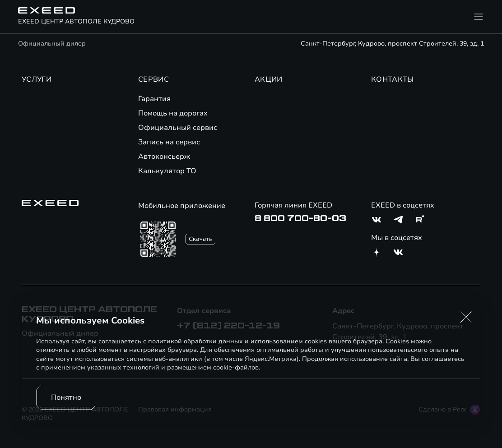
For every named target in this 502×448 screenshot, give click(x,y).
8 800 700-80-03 (300, 218)
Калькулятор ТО (167, 171)
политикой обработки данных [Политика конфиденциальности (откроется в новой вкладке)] (195, 341)
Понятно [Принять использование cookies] (66, 397)
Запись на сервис (169, 142)
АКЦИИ (269, 79)
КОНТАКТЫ (393, 79)
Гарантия (154, 99)
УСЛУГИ (37, 79)
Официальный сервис (178, 128)
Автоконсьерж (164, 157)
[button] (466, 317)
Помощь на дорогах (173, 113)
